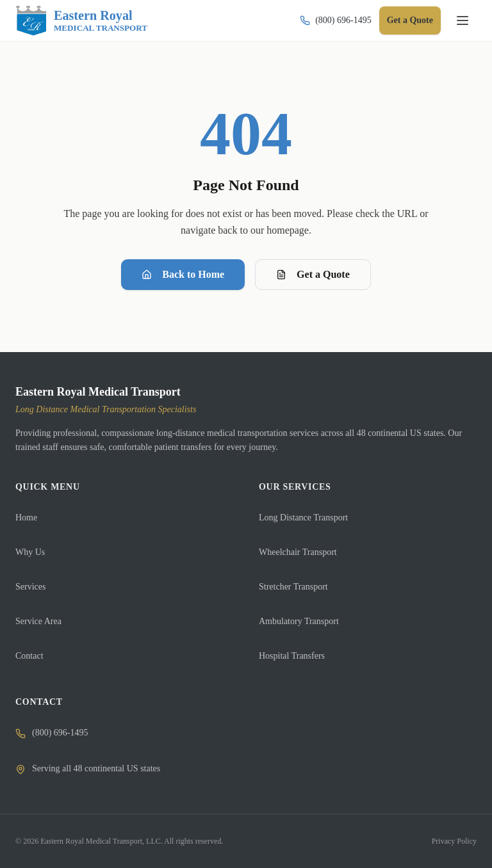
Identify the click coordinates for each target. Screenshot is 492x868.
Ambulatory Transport (299, 621)
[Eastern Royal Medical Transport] (81, 20)
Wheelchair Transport (298, 552)
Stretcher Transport (293, 587)
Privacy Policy (454, 841)
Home (26, 518)
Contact (29, 656)
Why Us (30, 552)
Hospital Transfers (292, 656)
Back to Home (183, 274)
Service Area (38, 621)
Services (30, 587)
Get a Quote (410, 20)
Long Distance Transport (303, 518)
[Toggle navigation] (463, 20)
